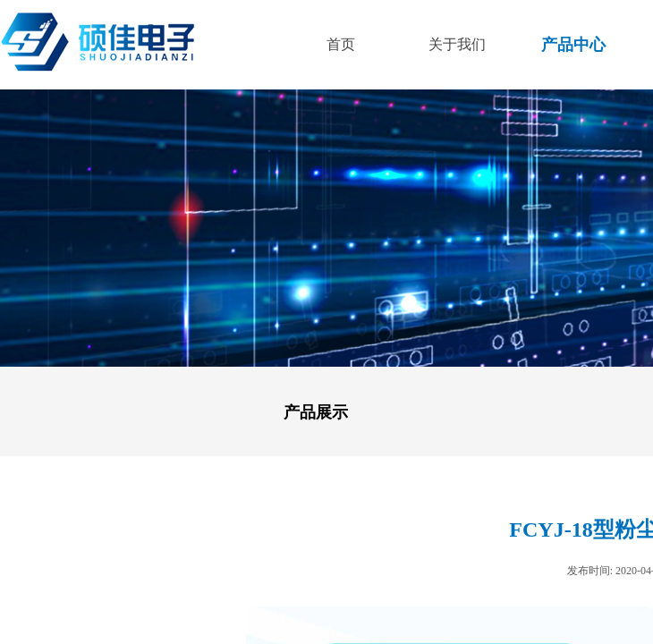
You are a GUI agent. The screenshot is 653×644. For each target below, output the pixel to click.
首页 (341, 44)
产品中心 (573, 45)
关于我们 (457, 44)
